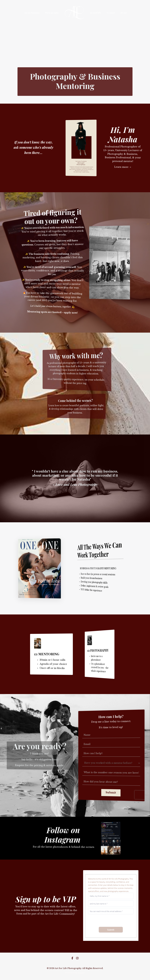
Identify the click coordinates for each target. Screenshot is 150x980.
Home (124, 13)
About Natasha (32, 13)
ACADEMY (96, 13)
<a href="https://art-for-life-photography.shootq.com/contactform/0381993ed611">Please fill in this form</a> (111, 906)
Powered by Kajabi (75, 973)
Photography (52, 13)
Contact (111, 13)
